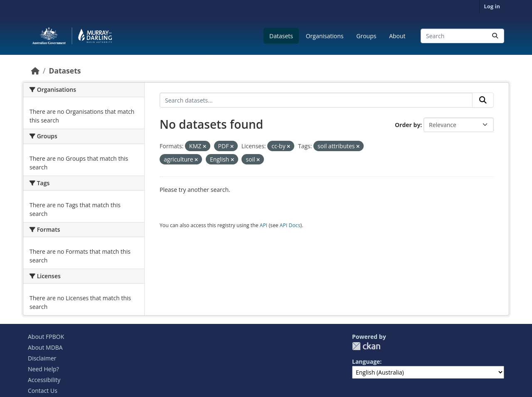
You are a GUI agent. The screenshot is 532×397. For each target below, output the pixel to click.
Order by (408, 125)
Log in (492, 6)
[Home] (35, 71)
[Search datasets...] (462, 36)
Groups (366, 36)
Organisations (325, 36)
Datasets (281, 36)
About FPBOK (46, 337)
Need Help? (43, 369)
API (264, 225)
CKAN (366, 346)
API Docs (290, 225)
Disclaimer (42, 358)
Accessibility (44, 380)
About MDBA (45, 347)
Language (366, 361)
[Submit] (495, 36)
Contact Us (43, 391)
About (397, 36)
